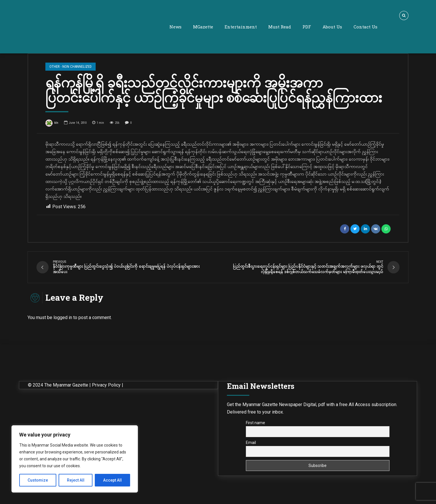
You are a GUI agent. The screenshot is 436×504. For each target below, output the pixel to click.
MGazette (203, 27)
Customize (38, 480)
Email (251, 444)
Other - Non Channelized (70, 66)
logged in (63, 319)
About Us (332, 27)
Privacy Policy (106, 386)
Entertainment (241, 27)
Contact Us (365, 27)
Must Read (280, 27)
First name (255, 424)
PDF (307, 27)
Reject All (76, 480)
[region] (75, 459)
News (175, 27)
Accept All (112, 480)
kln (52, 123)
